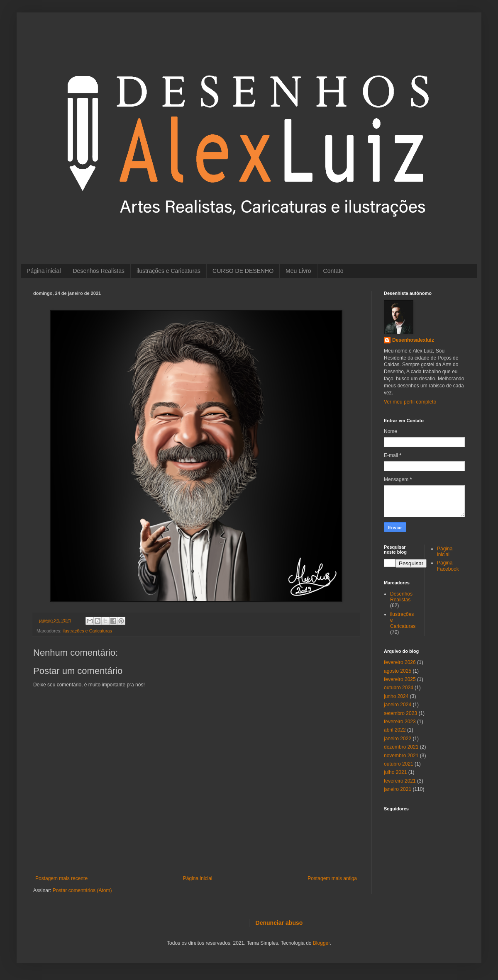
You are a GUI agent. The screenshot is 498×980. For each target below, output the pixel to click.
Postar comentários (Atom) (82, 890)
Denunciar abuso (279, 923)
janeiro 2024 (398, 705)
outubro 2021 (399, 764)
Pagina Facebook (448, 566)
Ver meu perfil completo (410, 402)
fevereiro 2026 (400, 662)
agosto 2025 (398, 671)
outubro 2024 (399, 688)
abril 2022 (395, 730)
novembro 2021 (401, 756)
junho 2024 (396, 696)
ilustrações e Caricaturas (168, 271)
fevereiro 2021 (400, 781)
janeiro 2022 (398, 739)
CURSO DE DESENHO (243, 271)
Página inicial (44, 271)
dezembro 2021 (401, 747)
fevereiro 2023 (400, 722)
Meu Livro (298, 271)
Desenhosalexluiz (413, 340)
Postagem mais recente (61, 878)
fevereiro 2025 (400, 679)
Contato (333, 271)
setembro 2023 (400, 713)
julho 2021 (395, 772)
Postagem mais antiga (332, 878)
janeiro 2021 (398, 789)
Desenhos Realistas (99, 271)
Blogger (321, 943)
